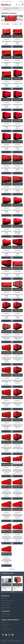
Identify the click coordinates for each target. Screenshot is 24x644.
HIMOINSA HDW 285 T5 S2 (6, 232)
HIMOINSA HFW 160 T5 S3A (18, 169)
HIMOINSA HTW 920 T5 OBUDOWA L (18, 426)
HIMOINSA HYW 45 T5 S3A (6, 84)
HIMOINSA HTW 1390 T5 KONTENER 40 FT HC (6, 493)
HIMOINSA (6, 39)
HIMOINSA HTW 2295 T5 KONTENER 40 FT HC (6, 560)
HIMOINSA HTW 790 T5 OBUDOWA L (18, 403)
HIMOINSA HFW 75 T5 (18, 105)
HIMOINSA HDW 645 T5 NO (6, 295)
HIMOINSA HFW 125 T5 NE (18, 148)
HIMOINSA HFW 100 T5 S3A (6, 148)
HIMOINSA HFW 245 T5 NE (6, 211)
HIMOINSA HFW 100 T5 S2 (18, 126)
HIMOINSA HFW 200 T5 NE (6, 190)
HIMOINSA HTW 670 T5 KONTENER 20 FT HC (6, 359)
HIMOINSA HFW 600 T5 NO (18, 274)
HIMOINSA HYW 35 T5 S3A (18, 63)
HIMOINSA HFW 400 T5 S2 (18, 253)
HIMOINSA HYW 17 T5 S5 (18, 42)
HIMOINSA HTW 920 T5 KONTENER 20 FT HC (6, 449)
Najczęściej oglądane (7, 573)
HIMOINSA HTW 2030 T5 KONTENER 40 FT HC (18, 538)
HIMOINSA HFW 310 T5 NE (6, 253)
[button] (10, 592)
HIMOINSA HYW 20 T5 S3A (6, 63)
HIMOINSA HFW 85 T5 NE (6, 126)
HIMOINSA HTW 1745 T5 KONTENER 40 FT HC (18, 516)
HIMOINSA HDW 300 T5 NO (18, 232)
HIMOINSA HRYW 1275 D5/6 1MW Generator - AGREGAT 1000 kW (6, 587)
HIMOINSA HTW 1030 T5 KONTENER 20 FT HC (6, 471)
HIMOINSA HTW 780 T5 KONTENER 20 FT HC (6, 404)
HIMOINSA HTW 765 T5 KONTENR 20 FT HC (6, 381)
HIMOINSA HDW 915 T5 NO (18, 316)
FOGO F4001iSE (17, 587)
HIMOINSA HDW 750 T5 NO (18, 295)
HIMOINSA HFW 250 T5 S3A (18, 211)
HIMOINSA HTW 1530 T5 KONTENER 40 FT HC (18, 493)
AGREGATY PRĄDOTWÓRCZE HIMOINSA (11, 8)
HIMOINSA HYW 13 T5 (6, 42)
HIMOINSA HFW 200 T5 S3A (18, 190)
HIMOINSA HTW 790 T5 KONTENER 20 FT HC (6, 426)
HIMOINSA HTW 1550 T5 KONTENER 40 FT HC (6, 516)
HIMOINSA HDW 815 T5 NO (6, 316)
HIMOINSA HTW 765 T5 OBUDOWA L (18, 358)
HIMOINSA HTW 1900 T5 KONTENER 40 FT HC (6, 538)
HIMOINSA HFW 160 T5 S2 (6, 169)
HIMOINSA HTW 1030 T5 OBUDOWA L (18, 449)
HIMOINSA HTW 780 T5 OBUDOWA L (18, 381)
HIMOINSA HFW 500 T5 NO (6, 274)
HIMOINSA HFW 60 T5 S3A (6, 105)
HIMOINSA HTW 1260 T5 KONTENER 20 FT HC (18, 471)
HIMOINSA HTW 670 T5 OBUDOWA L (18, 337)
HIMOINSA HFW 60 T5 (18, 84)
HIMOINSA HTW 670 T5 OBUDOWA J (6, 337)
